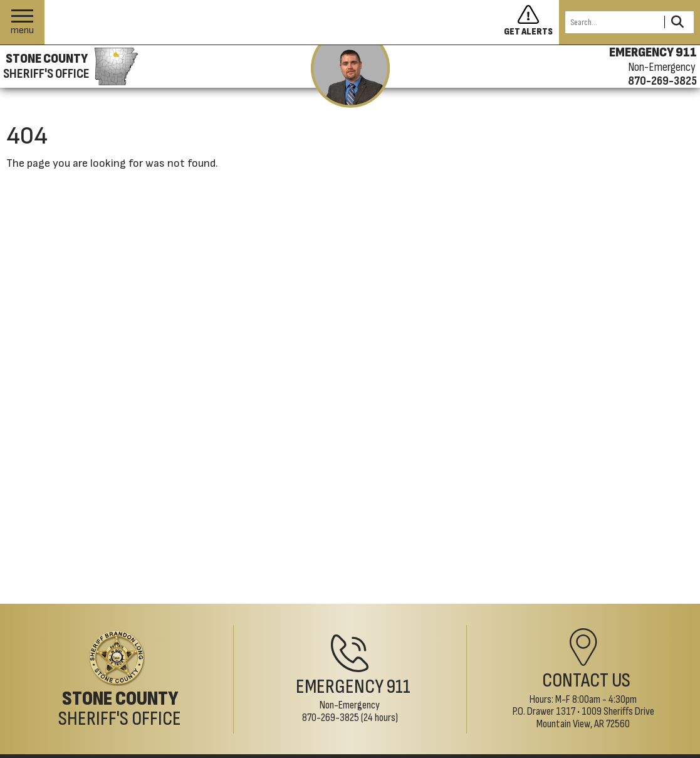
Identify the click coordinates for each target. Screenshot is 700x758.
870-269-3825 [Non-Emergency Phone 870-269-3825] (331, 718)
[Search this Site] (613, 22)
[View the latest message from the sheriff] (350, 76)
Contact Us (586, 681)
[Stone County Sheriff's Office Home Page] (117, 680)
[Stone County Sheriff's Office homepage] (69, 66)
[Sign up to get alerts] (531, 23)
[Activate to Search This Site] (677, 22)
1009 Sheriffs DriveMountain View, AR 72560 (595, 718)
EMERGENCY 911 (653, 53)
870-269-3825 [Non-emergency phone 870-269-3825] (662, 81)
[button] (22, 22)
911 (399, 687)
